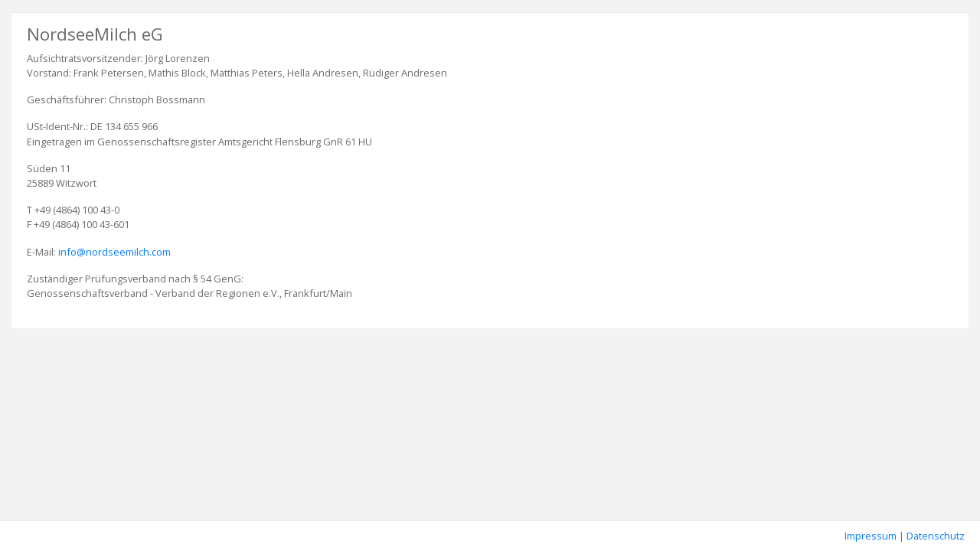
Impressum (871, 536)
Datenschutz (936, 536)
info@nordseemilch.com (114, 252)
